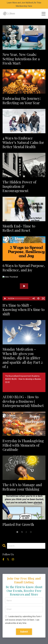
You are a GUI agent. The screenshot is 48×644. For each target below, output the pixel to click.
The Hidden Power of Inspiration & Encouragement (19, 186)
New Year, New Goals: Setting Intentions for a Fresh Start (21, 59)
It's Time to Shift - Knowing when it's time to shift (24, 310)
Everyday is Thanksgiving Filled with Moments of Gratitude (23, 445)
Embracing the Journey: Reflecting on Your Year (22, 101)
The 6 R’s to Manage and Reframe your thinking (22, 487)
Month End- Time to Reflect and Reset (19, 228)
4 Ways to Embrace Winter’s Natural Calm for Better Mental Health (23, 142)
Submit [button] (24, 632)
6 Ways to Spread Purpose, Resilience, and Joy (24, 268)
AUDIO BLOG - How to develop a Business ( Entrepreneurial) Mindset (23, 401)
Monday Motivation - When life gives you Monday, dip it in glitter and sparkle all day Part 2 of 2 (23, 358)
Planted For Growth (18, 524)
